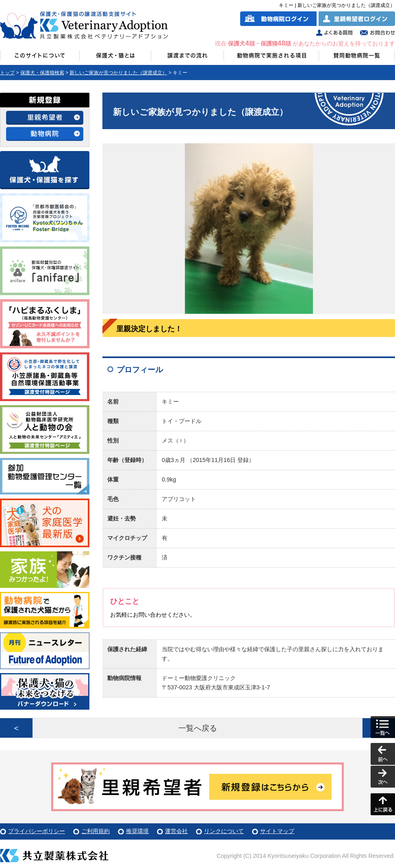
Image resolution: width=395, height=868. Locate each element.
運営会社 (176, 831)
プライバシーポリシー (37, 831)
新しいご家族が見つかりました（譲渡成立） (118, 73)
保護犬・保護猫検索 (42, 73)
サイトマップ (277, 831)
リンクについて (224, 831)
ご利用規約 (95, 831)
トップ (7, 73)
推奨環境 (137, 831)
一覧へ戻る (198, 728)
